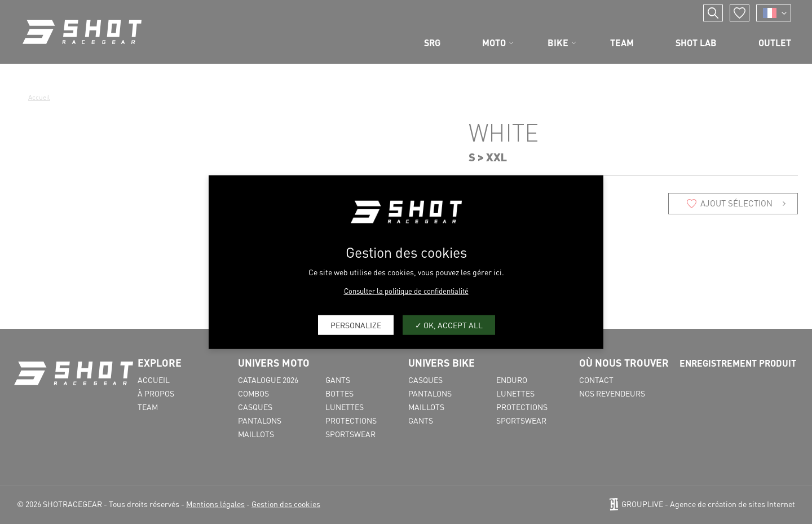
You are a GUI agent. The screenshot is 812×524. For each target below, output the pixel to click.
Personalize (356, 325)
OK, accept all (449, 325)
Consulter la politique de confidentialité (406, 290)
